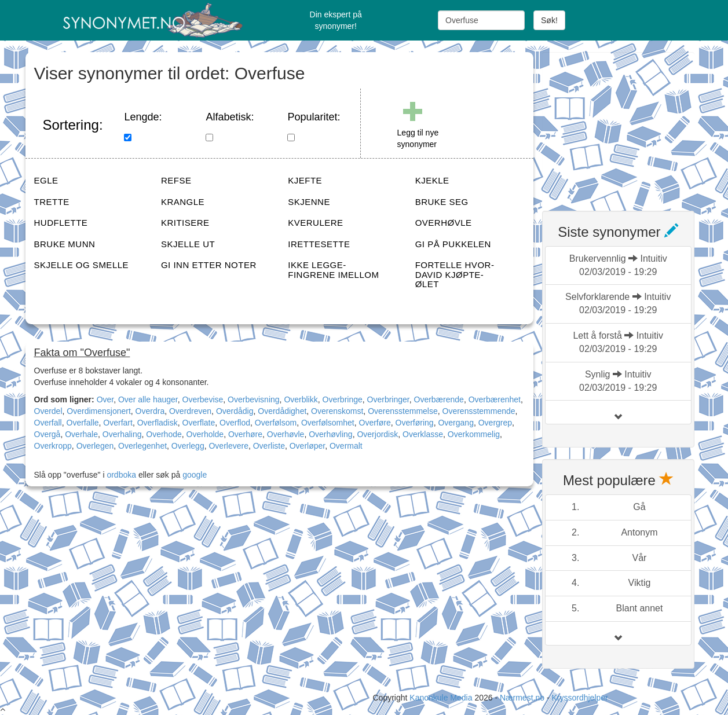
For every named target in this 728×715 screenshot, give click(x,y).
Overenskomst (337, 411)
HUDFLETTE (61, 223)
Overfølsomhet (328, 423)
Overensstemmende (479, 411)
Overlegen (95, 446)
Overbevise (203, 399)
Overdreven (190, 411)
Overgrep (495, 423)
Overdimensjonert (99, 411)
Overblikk (301, 399)
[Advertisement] (629, 124)
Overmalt (346, 446)
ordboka (120, 475)
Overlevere (228, 446)
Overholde (205, 434)
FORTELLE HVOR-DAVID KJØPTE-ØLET (455, 274)
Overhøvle (286, 434)
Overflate (199, 423)
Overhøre (245, 434)
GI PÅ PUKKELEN (453, 244)
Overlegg (188, 446)
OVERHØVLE (444, 223)
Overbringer (388, 399)
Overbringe (343, 399)
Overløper (307, 446)
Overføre (375, 423)
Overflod (235, 423)
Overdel (48, 411)
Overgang (456, 423)
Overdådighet (282, 411)
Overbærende (439, 399)
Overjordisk (377, 434)
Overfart (118, 423)
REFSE (176, 180)
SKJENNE (309, 202)
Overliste (269, 446)
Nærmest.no (522, 698)
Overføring (415, 423)
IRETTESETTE (319, 244)
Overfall (48, 423)
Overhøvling (330, 434)
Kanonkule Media (442, 698)
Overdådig (235, 411)
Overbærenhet (495, 399)
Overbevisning (254, 399)
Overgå (47, 434)
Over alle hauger (148, 399)
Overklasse (423, 434)
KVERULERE (315, 223)
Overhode (164, 434)
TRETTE (52, 202)
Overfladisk (158, 423)
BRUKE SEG (442, 202)
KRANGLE (183, 202)
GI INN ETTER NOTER (209, 265)
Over (105, 399)
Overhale (81, 434)
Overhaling (122, 434)
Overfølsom (276, 423)
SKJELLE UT (188, 244)
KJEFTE (305, 180)
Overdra (150, 411)
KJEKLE (432, 180)
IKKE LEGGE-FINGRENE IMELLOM (333, 270)
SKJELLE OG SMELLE (82, 265)
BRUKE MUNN (65, 244)
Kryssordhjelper (579, 698)
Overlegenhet (142, 446)
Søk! (549, 20)
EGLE (46, 180)
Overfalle (83, 423)
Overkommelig (474, 434)
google (195, 475)
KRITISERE (185, 223)
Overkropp (53, 446)
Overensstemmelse (403, 411)
